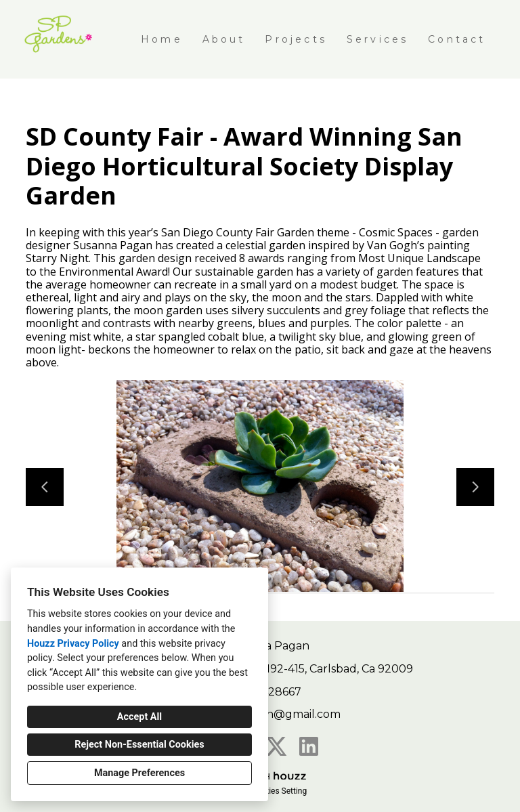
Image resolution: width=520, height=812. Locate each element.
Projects (296, 39)
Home (162, 39)
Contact (457, 39)
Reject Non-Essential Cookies (139, 745)
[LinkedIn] (309, 746)
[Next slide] (475, 487)
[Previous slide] (45, 487)
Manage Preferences (139, 773)
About (224, 39)
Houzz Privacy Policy (73, 644)
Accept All (139, 717)
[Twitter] (276, 746)
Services (378, 39)
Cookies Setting (279, 791)
